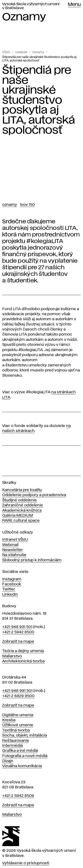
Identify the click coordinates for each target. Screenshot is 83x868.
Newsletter (13, 550)
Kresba (9, 720)
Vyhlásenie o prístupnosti (26, 863)
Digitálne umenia (18, 715)
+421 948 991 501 (17, 691)
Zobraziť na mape (18, 642)
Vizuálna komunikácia (22, 766)
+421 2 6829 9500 (18, 696)
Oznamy (38, 52)
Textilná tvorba (16, 730)
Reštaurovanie (16, 741)
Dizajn (8, 761)
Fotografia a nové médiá (25, 756)
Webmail (10, 545)
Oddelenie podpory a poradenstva (34, 495)
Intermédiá (12, 746)
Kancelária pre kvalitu (22, 490)
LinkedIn (10, 595)
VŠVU (6, 52)
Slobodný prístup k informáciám (32, 560)
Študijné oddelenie (19, 500)
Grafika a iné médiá (20, 751)
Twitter (9, 589)
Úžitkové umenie (18, 725)
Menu (74, 5)
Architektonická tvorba (23, 661)
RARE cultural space (21, 521)
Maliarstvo (12, 656)
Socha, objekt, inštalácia (25, 735)
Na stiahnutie (14, 555)
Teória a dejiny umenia (23, 651)
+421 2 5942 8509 (18, 796)
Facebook (12, 584)
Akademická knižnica (22, 511)
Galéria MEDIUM (18, 516)
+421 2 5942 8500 (18, 632)
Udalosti (21, 52)
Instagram (12, 579)
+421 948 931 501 (17, 627)
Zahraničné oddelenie (23, 505)
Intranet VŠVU (15, 540)
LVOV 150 (27, 205)
